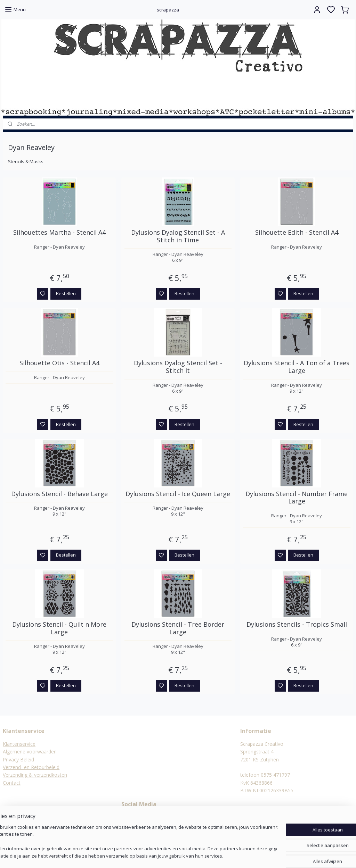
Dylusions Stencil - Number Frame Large (297, 498)
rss (212, 855)
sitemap (197, 855)
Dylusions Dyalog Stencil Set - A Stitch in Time (178, 236)
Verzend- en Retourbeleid (31, 767)
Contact (12, 783)
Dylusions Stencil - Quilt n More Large (59, 628)
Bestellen (66, 293)
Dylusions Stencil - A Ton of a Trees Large (297, 367)
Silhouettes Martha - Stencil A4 (59, 233)
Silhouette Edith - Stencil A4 (297, 233)
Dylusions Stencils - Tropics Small (297, 625)
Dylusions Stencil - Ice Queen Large (178, 494)
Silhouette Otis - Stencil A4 (59, 363)
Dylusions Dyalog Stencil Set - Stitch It (178, 367)
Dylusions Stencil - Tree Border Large (178, 628)
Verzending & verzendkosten (35, 775)
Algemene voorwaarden (30, 752)
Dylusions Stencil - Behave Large (59, 494)
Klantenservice (19, 744)
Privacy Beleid (18, 759)
